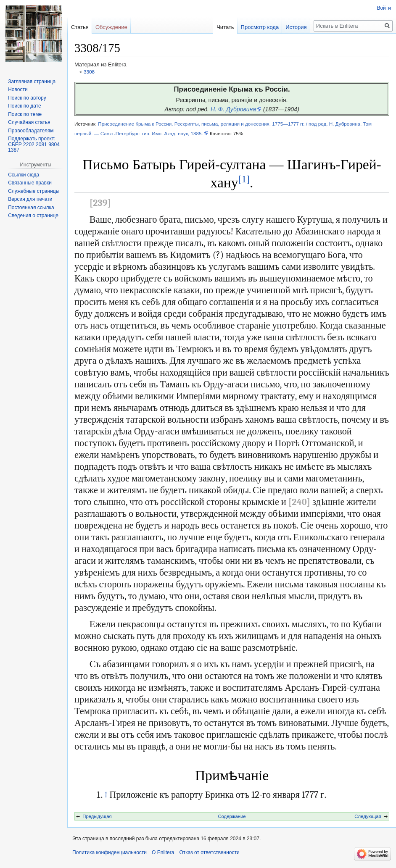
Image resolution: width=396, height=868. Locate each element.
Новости (18, 89)
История (296, 27)
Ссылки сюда (24, 175)
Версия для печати (30, 199)
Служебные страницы (34, 191)
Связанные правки (30, 183)
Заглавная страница (32, 82)
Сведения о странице (33, 216)
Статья (80, 27)
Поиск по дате (25, 106)
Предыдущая (97, 816)
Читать (225, 27)
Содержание (232, 816)
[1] (244, 179)
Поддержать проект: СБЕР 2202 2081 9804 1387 (34, 144)
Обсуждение (111, 27)
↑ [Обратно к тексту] (106, 795)
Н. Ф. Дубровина (233, 109)
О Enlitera (163, 852)
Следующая (368, 816)
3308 (89, 72)
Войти (384, 8)
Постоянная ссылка (31, 208)
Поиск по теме (25, 114)
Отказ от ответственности (209, 852)
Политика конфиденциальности (110, 852)
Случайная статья (29, 122)
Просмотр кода (260, 27)
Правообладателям (31, 131)
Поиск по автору (27, 98)
